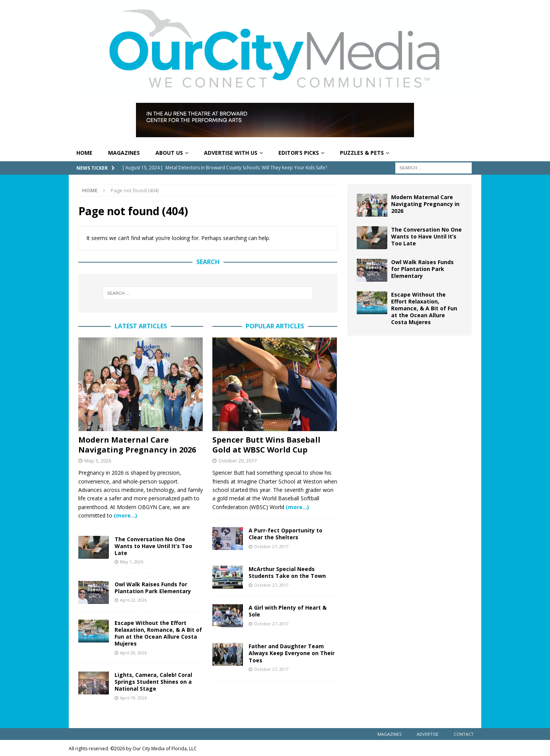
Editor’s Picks (299, 153)
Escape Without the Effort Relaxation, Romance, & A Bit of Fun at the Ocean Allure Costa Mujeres (158, 633)
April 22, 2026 (133, 600)
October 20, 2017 (238, 461)
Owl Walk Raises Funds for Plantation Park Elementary (153, 588)
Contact (464, 734)
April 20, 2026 (133, 653)
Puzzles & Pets (362, 153)
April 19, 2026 (133, 698)
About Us (169, 153)
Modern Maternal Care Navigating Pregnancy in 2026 (137, 445)
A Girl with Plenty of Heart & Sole (288, 611)
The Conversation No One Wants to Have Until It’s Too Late (153, 546)
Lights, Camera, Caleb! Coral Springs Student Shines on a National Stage (153, 682)
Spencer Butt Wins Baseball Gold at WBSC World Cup (266, 445)
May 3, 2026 (98, 461)
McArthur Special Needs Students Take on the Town (287, 572)
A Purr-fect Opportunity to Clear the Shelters (286, 534)
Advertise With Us (231, 153)
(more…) (125, 515)
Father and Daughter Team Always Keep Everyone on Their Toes (292, 653)
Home (84, 153)
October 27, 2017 (271, 546)
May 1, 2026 (132, 562)
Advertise (428, 734)
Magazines (124, 153)
